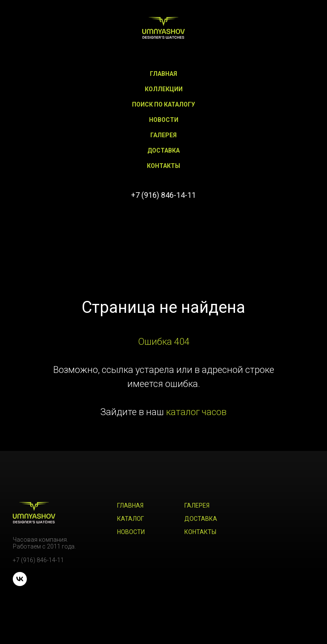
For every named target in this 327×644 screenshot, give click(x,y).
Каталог (131, 519)
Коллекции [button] (164, 89)
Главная (163, 74)
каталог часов (196, 412)
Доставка (163, 150)
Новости (164, 120)
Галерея (163, 135)
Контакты (163, 166)
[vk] (163, 219)
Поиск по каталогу (163, 104)
